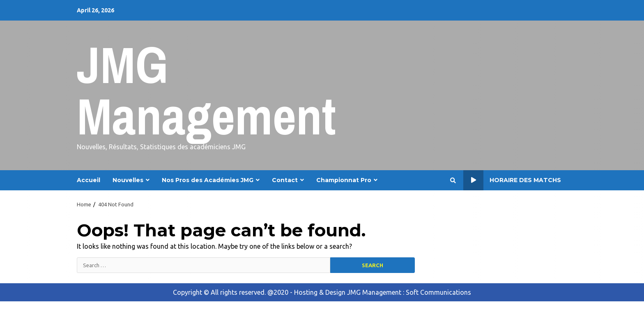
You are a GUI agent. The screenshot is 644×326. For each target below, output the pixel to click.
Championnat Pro (344, 180)
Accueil (89, 180)
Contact (285, 180)
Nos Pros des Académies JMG (208, 180)
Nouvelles (128, 180)
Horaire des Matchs (512, 180)
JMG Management (206, 90)
